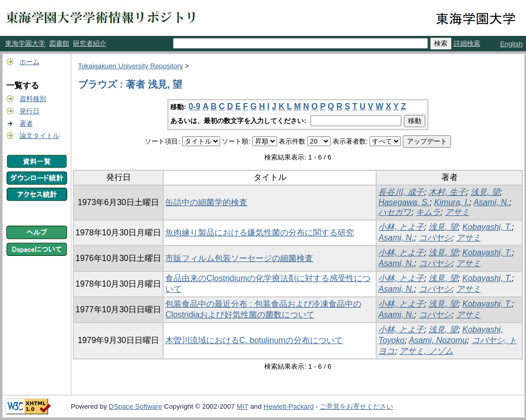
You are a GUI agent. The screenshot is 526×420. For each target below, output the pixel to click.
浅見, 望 (485, 192)
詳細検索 (467, 43)
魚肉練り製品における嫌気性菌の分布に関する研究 (260, 233)
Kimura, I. (452, 202)
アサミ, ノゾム (426, 351)
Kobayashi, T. (487, 227)
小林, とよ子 (401, 227)
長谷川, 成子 (401, 192)
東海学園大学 (25, 43)
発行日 (30, 111)
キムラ (428, 212)
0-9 (194, 106)
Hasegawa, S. (404, 202)
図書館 (59, 43)
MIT (242, 406)
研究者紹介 (90, 43)
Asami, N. (491, 202)
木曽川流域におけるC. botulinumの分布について (254, 340)
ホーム (30, 62)
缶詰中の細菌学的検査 (206, 202)
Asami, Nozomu (438, 340)
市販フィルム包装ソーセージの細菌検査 (239, 258)
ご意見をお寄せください (356, 406)
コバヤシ (435, 238)
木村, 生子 (447, 192)
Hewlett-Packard (289, 406)
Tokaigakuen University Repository (130, 66)
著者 (26, 123)
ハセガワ (395, 212)
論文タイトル (40, 136)
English (512, 44)
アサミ (457, 212)
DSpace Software (135, 406)
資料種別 (33, 99)
